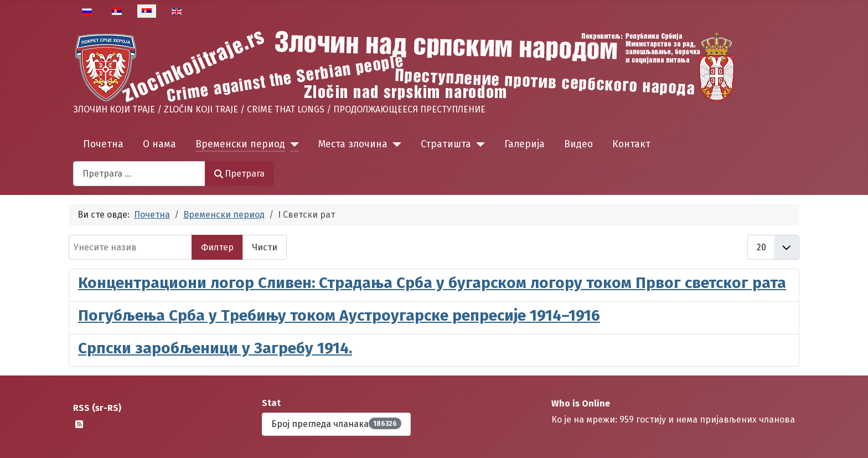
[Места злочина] (394, 145)
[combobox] (139, 174)
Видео (578, 144)
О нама (159, 144)
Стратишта (446, 144)
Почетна (103, 144)
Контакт (631, 144)
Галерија (525, 144)
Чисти (265, 247)
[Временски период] (292, 145)
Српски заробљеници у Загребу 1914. (215, 348)
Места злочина (353, 144)
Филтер (217, 247)
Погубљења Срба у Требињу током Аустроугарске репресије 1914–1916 (339, 315)
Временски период (240, 144)
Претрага (239, 174)
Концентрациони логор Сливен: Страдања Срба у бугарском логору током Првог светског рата (432, 283)
